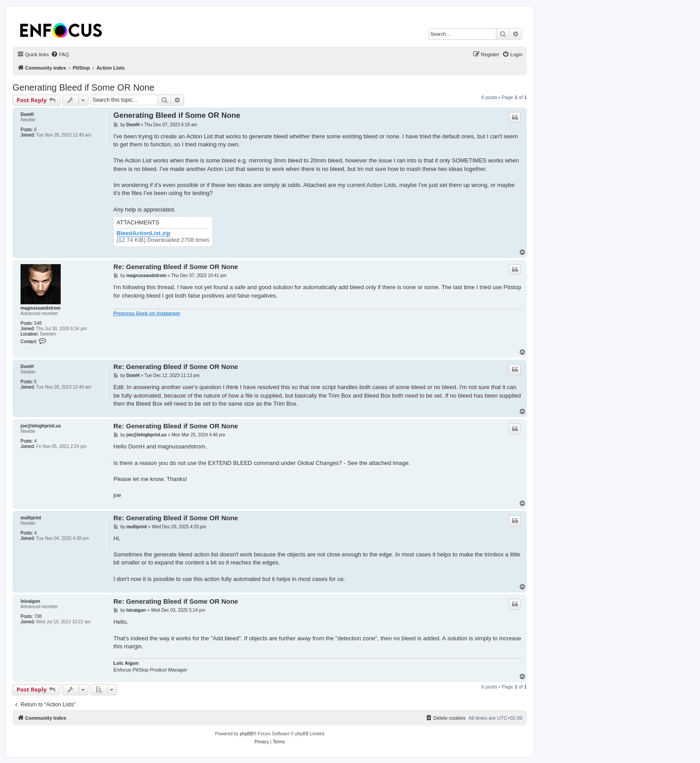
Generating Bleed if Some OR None (83, 87)
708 (38, 616)
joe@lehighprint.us (41, 426)
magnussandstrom (40, 308)
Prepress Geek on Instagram (147, 313)
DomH (27, 114)
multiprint (31, 518)
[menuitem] (60, 54)
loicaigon (30, 601)
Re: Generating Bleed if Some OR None (176, 267)
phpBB (246, 734)
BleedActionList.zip (144, 233)
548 (38, 323)
